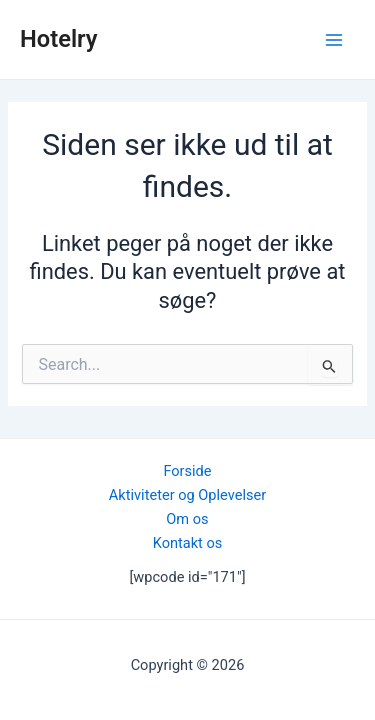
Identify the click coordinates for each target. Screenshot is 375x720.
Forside (187, 471)
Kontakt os (188, 543)
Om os (187, 519)
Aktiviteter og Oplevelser (187, 495)
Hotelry (59, 39)
